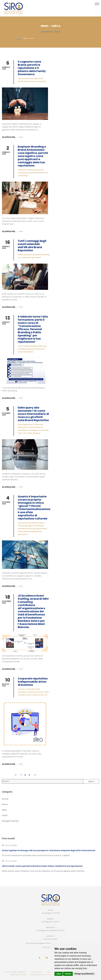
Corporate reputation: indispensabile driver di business (33, 682)
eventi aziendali (25, 255)
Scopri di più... (9, 137)
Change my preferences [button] (84, 974)
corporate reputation (31, 257)
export (41, 523)
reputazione (23, 78)
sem (21, 433)
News (4, 810)
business (22, 695)
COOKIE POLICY (36, 972)
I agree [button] (59, 974)
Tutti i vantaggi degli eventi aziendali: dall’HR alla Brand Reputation (32, 246)
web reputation (36, 78)
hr (20, 257)
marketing (22, 526)
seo (25, 433)
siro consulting (39, 81)
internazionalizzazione (28, 523)
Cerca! (91, 782)
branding (22, 430)
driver (29, 695)
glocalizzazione (40, 529)
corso (20, 346)
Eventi (5, 815)
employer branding (26, 170)
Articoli (5, 799)
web (46, 692)
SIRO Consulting (47, 975)
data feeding (34, 433)
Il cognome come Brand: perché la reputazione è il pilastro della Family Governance (32, 68)
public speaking (31, 346)
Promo (5, 804)
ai (28, 430)
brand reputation (25, 352)
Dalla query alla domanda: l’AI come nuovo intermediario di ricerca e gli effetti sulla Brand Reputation (33, 414)
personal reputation (36, 349)
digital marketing (36, 526)
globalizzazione (25, 529)
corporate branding (26, 531)
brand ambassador (35, 173)
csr (46, 695)
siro (19, 689)
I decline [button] (68, 974)
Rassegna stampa (10, 821)
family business (25, 81)
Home (18, 38)
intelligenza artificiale (39, 430)
